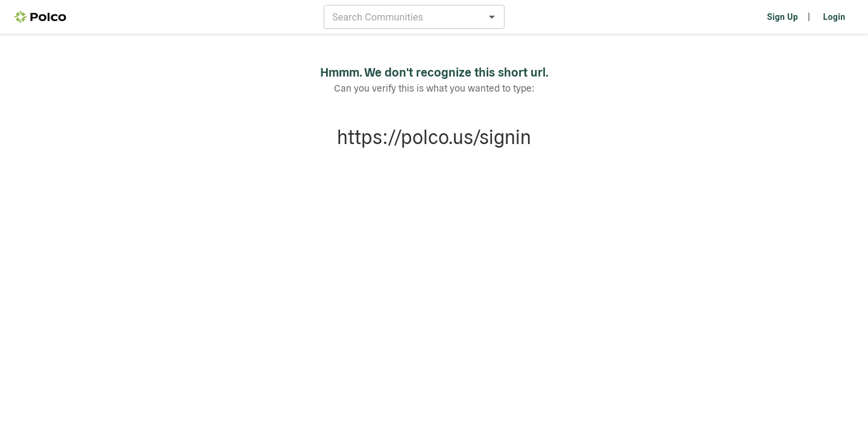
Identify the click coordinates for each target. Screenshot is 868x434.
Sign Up (782, 17)
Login (834, 17)
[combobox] (404, 17)
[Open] (492, 17)
